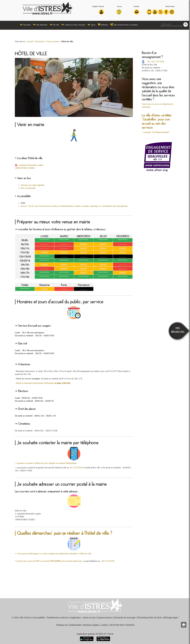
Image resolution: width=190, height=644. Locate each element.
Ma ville (54, 25)
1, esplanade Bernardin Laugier (30, 165)
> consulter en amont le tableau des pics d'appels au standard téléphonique (46, 463)
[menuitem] (24, 25)
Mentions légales (91, 625)
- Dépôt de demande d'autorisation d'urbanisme (43, 383)
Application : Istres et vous (83, 618)
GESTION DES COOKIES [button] (122, 625)
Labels (104, 625)
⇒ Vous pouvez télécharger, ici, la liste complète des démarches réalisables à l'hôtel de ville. (53, 554)
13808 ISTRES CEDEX (25, 168)
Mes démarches (39, 25)
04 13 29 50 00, (76, 468)
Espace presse (105, 618)
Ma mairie (25, 25)
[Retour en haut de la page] (184, 626)
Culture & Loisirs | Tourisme (73, 25)
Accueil (30, 42)
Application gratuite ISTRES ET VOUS (95, 634)
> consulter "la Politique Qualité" (156, 132)
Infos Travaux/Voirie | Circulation (123, 25)
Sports (91, 25)
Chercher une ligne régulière (33, 185)
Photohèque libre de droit (149, 618)
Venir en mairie (53, 42)
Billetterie (102, 25)
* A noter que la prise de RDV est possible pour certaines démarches (49, 561)
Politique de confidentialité (69, 625)
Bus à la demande (28, 188)
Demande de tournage (124, 618)
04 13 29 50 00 (108, 561)
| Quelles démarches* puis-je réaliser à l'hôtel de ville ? (63, 533)
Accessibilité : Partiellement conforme (51, 618)
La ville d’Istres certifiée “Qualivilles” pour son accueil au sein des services (157, 121)
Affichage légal (170, 618)
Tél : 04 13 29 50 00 (156, 62)
